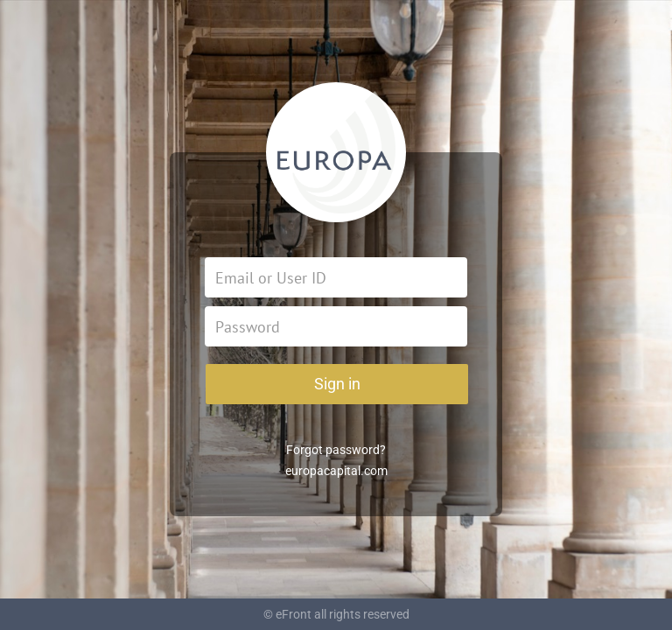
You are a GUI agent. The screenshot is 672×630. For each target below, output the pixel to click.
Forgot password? (336, 450)
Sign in (337, 384)
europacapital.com (336, 471)
